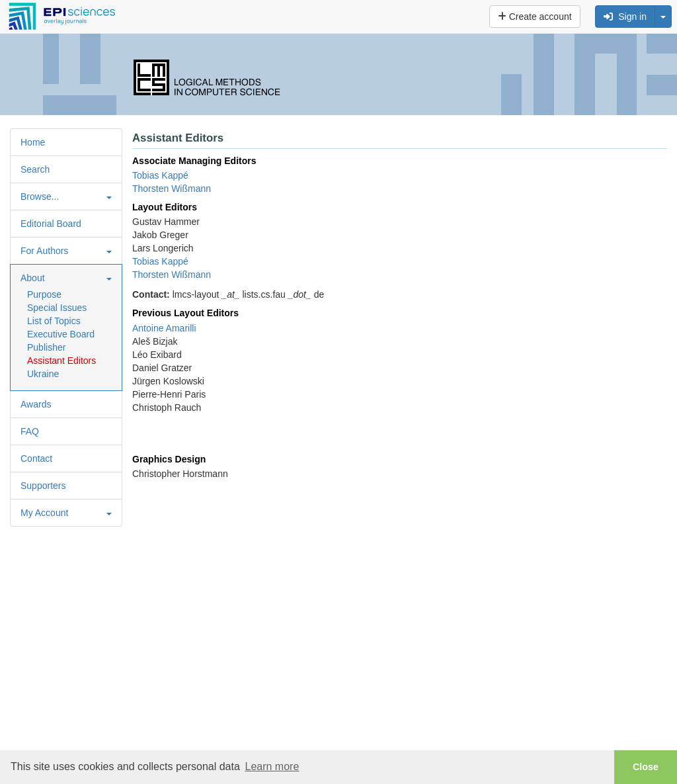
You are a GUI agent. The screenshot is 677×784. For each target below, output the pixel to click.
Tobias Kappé (160, 175)
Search (35, 169)
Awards (36, 404)
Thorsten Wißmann (172, 189)
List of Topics (54, 321)
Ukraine (43, 374)
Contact (36, 458)
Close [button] (646, 767)
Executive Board (61, 334)
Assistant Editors (61, 361)
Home (33, 142)
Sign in (625, 17)
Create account (535, 17)
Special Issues (57, 308)
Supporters (43, 486)
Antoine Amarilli (164, 328)
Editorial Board (51, 224)
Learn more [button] (272, 766)
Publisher (46, 347)
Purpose (44, 294)
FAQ (30, 431)
